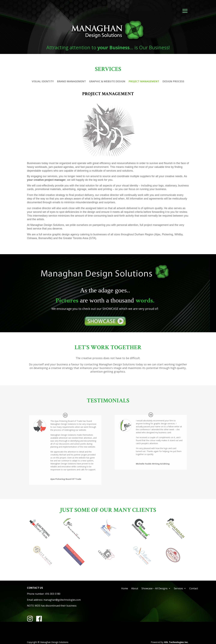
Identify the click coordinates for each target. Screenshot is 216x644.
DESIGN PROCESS (173, 82)
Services (178, 589)
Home (125, 589)
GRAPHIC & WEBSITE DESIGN (107, 82)
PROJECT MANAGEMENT (144, 82)
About (135, 589)
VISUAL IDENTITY (43, 82)
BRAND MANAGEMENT (71, 82)
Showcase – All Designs (154, 589)
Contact (194, 589)
